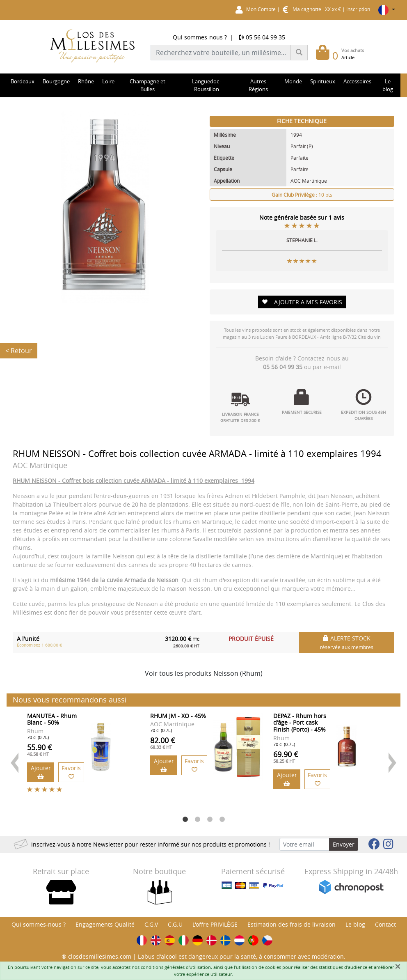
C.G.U (175, 924)
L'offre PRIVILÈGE (215, 924)
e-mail (332, 367)
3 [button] (210, 819)
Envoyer (344, 844)
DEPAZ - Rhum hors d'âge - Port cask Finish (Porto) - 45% (300, 723)
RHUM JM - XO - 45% (178, 716)
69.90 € (286, 757)
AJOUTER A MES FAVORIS (302, 302)
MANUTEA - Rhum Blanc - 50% (52, 719)
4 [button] (222, 819)
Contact (385, 924)
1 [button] (185, 819)
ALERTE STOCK (347, 642)
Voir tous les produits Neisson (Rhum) (204, 673)
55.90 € (40, 750)
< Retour (19, 351)
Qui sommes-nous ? (200, 37)
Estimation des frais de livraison (292, 924)
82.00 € (163, 743)
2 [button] (197, 819)
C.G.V (151, 924)
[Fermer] (398, 966)
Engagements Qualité (105, 924)
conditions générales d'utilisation (176, 967)
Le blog (355, 924)
